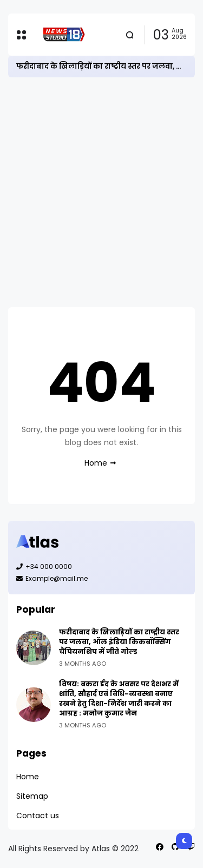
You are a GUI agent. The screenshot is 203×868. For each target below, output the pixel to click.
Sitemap (32, 796)
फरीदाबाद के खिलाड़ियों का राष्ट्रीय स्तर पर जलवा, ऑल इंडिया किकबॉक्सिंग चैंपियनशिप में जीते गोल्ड (119, 642)
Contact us (38, 816)
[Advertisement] (101, 192)
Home (96, 463)
